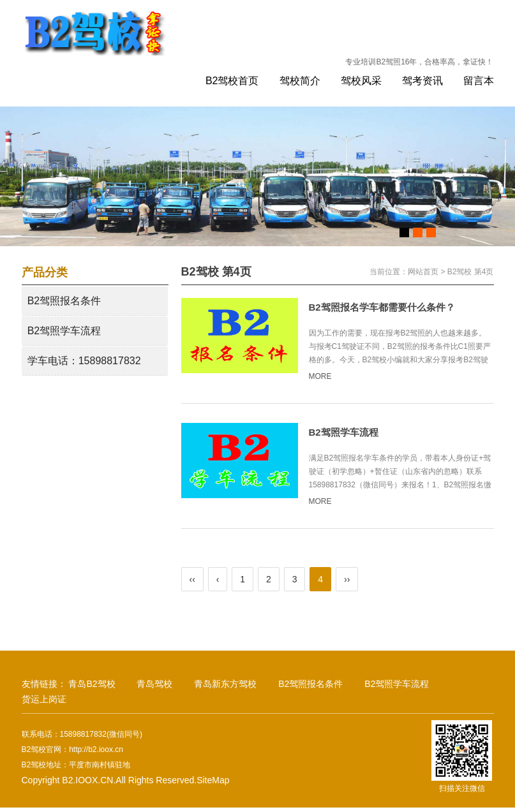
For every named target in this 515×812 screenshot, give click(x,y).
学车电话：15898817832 (84, 361)
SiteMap (213, 780)
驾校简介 (300, 81)
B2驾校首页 (232, 81)
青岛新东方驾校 (225, 684)
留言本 (479, 81)
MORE (326, 376)
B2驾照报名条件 (64, 301)
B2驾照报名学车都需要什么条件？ (382, 307)
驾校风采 (361, 81)
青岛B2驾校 (92, 684)
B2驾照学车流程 (64, 331)
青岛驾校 (154, 684)
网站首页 (423, 272)
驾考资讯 (422, 81)
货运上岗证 (44, 699)
